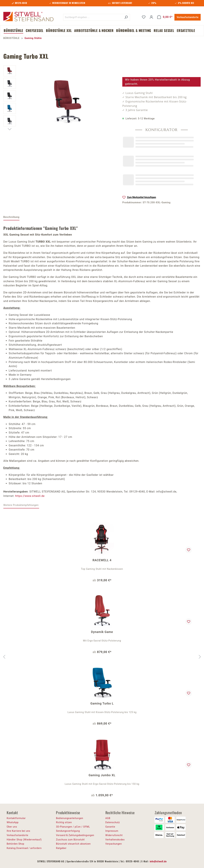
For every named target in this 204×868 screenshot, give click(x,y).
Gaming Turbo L (102, 703)
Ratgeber (61, 848)
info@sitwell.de (158, 861)
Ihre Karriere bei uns (18, 831)
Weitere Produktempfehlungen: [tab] (21, 505)
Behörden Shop (15, 844)
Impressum (112, 831)
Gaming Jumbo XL (102, 775)
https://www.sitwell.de (30, 496)
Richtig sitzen (64, 822)
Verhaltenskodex (115, 840)
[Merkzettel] (144, 17)
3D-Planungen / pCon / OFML (73, 827)
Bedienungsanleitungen (70, 818)
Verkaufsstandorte (188, 17)
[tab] (11, 217)
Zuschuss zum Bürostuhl (70, 840)
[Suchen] (126, 17)
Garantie (110, 827)
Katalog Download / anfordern (24, 848)
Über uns (12, 827)
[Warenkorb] (165, 17)
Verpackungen (114, 844)
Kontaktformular (16, 818)
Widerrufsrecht (114, 835)
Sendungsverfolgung (68, 831)
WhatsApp (13, 822)
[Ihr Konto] (151, 17)
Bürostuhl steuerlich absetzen (73, 844)
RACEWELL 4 (102, 560)
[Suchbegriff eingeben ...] (93, 17)
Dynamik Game (102, 632)
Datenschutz (113, 822)
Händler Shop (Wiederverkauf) (24, 840)
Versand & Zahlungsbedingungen (75, 835)
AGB (108, 818)
